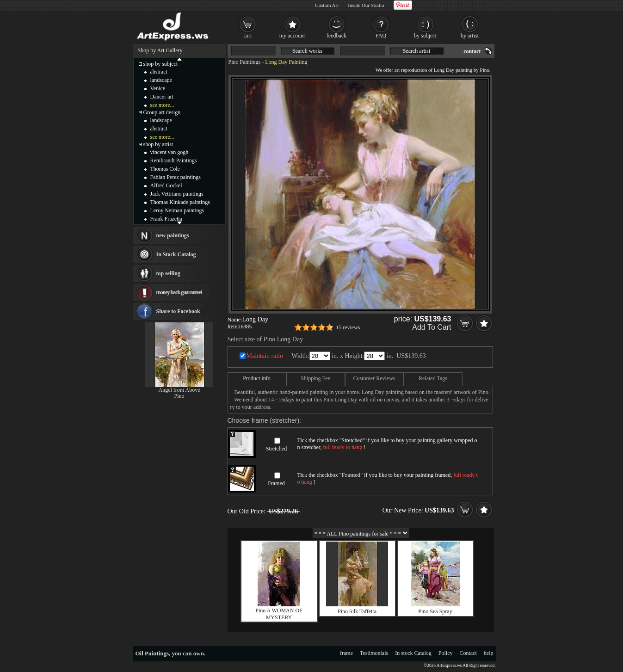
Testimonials (374, 653)
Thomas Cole (165, 169)
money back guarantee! (179, 292)
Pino (179, 396)
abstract (159, 72)
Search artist (417, 51)
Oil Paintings (152, 653)
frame (346, 653)
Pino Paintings (245, 62)
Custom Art (327, 5)
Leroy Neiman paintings (177, 210)
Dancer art (162, 97)
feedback (336, 36)
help (489, 653)
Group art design (162, 112)
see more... (162, 105)
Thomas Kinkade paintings (180, 202)
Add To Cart (432, 327)
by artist (470, 36)
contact (472, 51)
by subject (425, 36)
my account (292, 36)
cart (248, 36)
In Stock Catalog (176, 254)
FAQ (381, 36)
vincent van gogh (170, 152)
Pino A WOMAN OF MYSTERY (279, 614)
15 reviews (348, 327)
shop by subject (161, 64)
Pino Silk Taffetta (357, 611)
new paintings (173, 235)
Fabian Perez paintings (176, 177)
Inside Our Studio (366, 5)
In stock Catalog (413, 653)
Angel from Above (179, 390)
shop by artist (158, 144)
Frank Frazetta (167, 219)
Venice (158, 88)
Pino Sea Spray (435, 611)
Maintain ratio (265, 356)
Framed (276, 483)
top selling (168, 273)
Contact (468, 653)
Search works (307, 51)
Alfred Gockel (166, 185)
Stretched (276, 449)
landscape (161, 80)
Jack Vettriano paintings (177, 194)
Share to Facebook (178, 311)
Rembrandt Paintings (174, 160)
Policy (446, 653)
